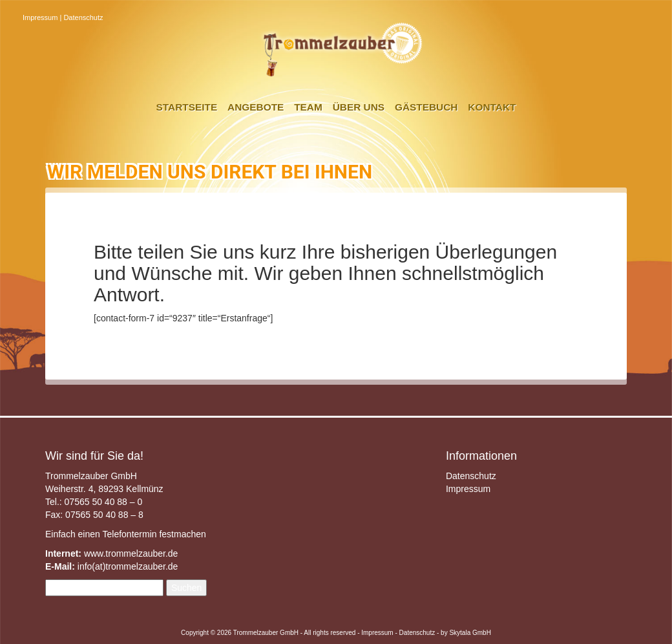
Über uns (359, 107)
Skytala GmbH (470, 633)
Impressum (40, 17)
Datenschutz (83, 17)
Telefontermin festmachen (154, 534)
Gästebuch (426, 107)
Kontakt (492, 107)
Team (308, 107)
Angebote (256, 107)
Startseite (187, 107)
